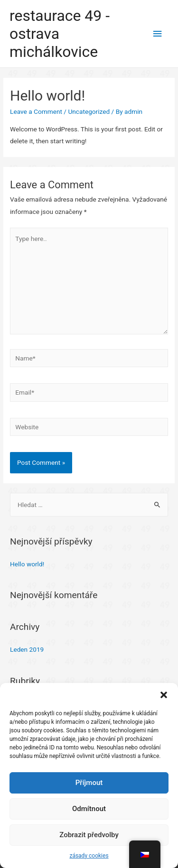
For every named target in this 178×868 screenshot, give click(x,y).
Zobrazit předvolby (89, 835)
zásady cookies (89, 856)
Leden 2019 (27, 649)
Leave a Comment (36, 111)
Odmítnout (89, 809)
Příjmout (89, 783)
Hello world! (27, 564)
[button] (164, 695)
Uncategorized (89, 111)
